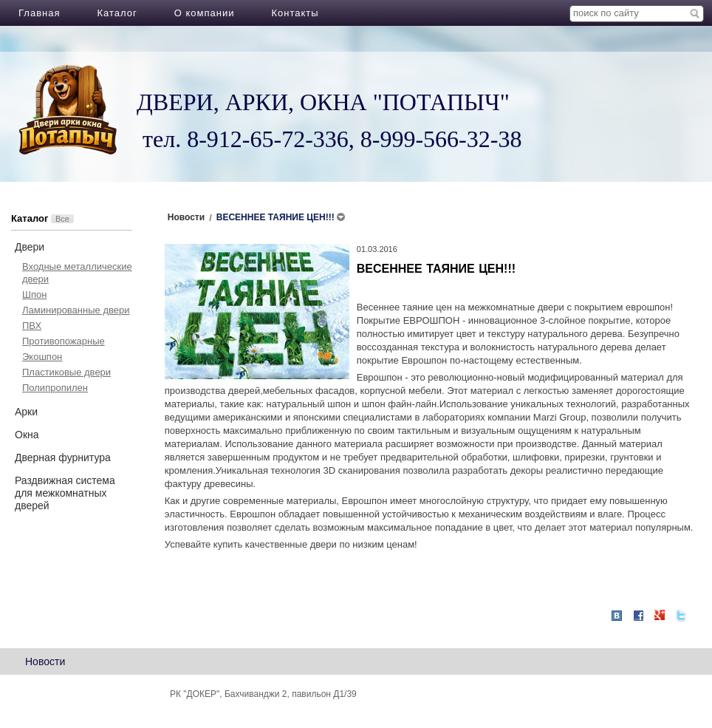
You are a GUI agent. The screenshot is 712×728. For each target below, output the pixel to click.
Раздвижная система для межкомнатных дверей (65, 493)
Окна (27, 435)
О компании (205, 13)
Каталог (117, 13)
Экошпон (42, 357)
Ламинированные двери (76, 310)
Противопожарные (64, 341)
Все (62, 219)
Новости (45, 661)
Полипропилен (55, 388)
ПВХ (32, 326)
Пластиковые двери (66, 372)
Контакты (295, 13)
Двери (30, 247)
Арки (26, 412)
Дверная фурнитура (63, 457)
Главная (39, 13)
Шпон (34, 295)
